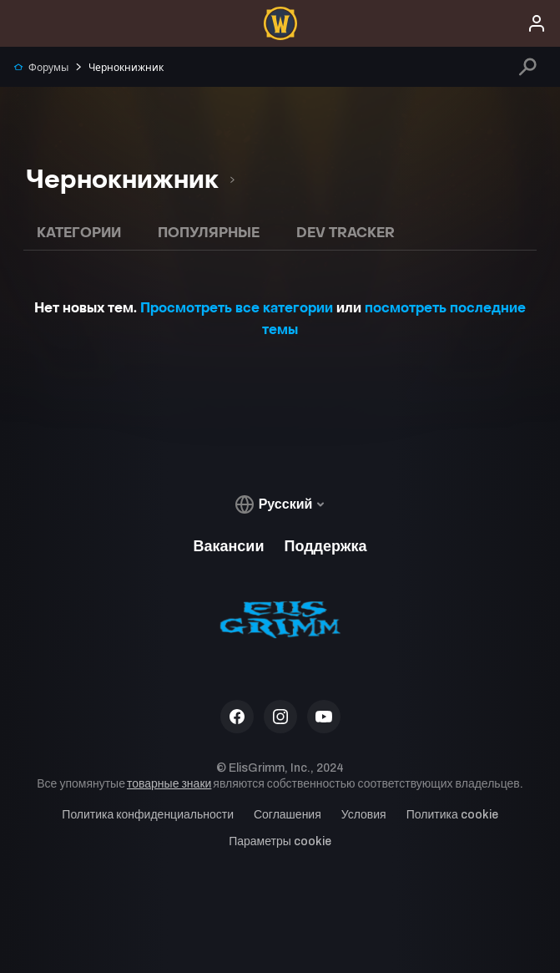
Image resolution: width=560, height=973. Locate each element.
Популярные (209, 233)
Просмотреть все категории (237, 308)
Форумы (41, 67)
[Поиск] (528, 66)
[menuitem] (280, 23)
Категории (79, 233)
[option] (124, 180)
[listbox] (130, 180)
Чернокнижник (119, 67)
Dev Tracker (346, 233)
